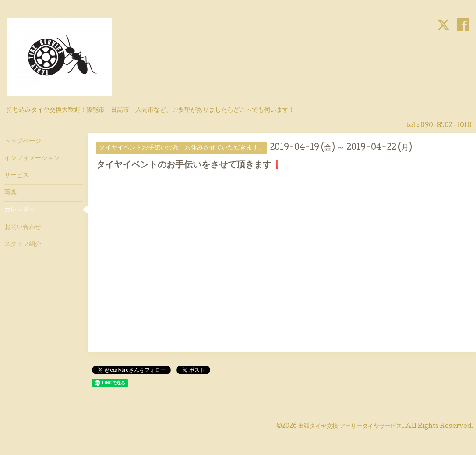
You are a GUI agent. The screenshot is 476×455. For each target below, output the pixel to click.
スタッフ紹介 (23, 245)
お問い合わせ (23, 227)
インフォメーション (32, 159)
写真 (11, 193)
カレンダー (20, 210)
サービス (17, 176)
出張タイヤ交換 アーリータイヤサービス (350, 427)
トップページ (23, 142)
